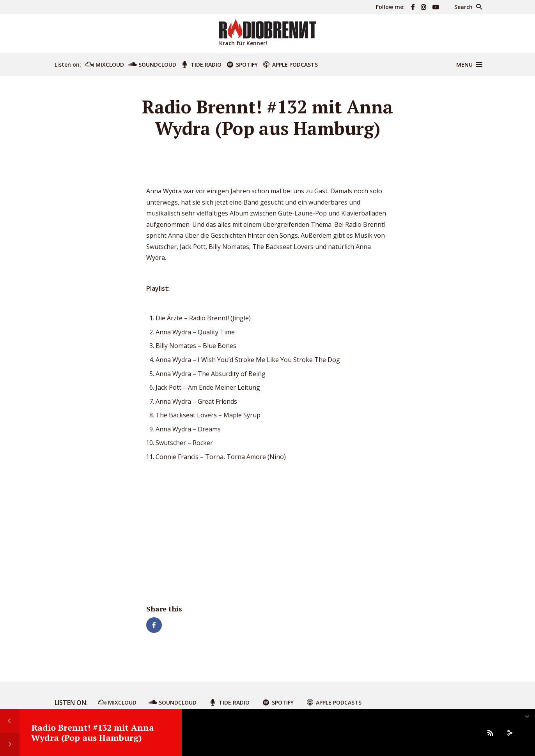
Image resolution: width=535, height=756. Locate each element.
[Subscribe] (490, 733)
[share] (510, 733)
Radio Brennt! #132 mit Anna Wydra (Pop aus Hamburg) (93, 732)
